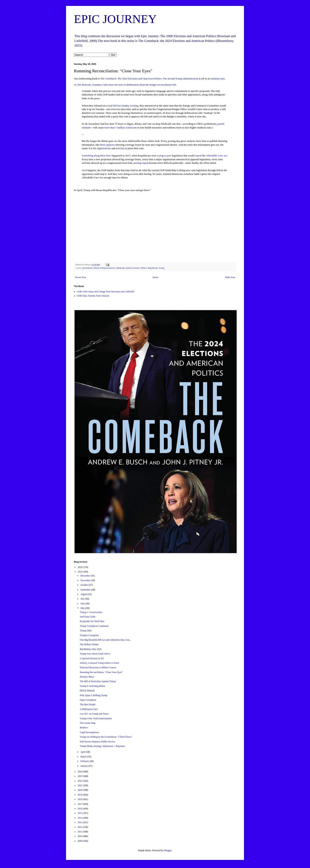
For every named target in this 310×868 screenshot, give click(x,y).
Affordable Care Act (216, 156)
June (83, 603)
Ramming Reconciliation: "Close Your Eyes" (101, 672)
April (83, 752)
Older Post (230, 277)
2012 (80, 827)
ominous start (218, 79)
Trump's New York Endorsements (96, 718)
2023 (80, 776)
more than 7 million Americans (121, 128)
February (85, 761)
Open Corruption (88, 700)
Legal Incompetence (90, 732)
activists (120, 148)
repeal (198, 156)
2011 (80, 832)
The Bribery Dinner (89, 644)
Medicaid (121, 268)
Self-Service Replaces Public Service (97, 742)
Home (155, 277)
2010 (80, 836)
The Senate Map (88, 723)
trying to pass (164, 156)
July (83, 599)
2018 (80, 799)
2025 (80, 572)
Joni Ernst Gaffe (88, 617)
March (84, 757)
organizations (104, 148)
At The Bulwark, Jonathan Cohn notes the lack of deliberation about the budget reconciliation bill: (125, 85)
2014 (80, 818)
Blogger (168, 850)
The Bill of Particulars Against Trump (98, 681)
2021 (80, 785)
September (86, 590)
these (103, 145)
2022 (80, 781)
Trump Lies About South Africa (95, 654)
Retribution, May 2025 (91, 649)
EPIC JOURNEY (115, 19)
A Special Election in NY (92, 658)
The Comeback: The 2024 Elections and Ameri (125, 79)
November (86, 580)
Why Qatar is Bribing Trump (94, 695)
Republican (153, 268)
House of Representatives (104, 268)
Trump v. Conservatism (91, 612)
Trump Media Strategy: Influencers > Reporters (103, 746)
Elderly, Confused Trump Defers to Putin (99, 663)
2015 (80, 813)
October (85, 585)
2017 (80, 804)
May (83, 608)
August (84, 594)
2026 (80, 567)
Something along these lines (96, 156)
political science (132, 268)
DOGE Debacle (87, 691)
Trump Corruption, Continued (94, 626)
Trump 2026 (86, 631)
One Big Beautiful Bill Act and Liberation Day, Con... (105, 640)
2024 (80, 772)
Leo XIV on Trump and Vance (94, 714)
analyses (110, 145)
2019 (80, 795)
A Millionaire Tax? (89, 709)
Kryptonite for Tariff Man (92, 621)
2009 (80, 841)
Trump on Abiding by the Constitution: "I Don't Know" (106, 737)
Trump (162, 268)
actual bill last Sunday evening (122, 106)
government (87, 268)
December (86, 576)
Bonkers (84, 728)
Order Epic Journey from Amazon (93, 296)
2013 (80, 822)
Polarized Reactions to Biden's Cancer (98, 667)
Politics (144, 268)
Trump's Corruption (89, 635)
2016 (80, 809)
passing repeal (141, 163)
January (84, 766)
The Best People (88, 704)
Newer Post (80, 277)
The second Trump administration (181, 79)
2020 (80, 790)
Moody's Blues (87, 677)
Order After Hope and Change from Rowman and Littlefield (105, 292)
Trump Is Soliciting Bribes (93, 686)
